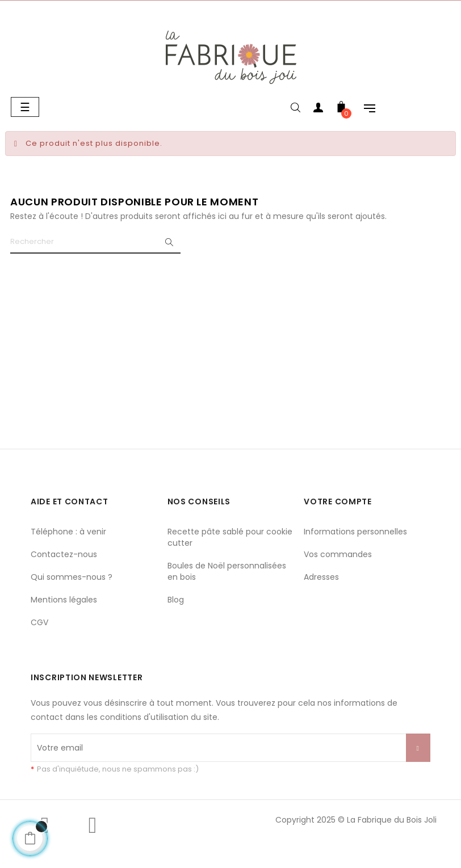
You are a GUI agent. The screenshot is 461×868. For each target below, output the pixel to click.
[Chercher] (95, 242)
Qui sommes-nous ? (72, 577)
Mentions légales (64, 600)
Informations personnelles (355, 532)
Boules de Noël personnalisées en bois (227, 571)
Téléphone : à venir (68, 532)
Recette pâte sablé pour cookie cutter (230, 537)
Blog (176, 600)
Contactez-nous (64, 554)
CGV (39, 622)
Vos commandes (338, 554)
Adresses (321, 577)
